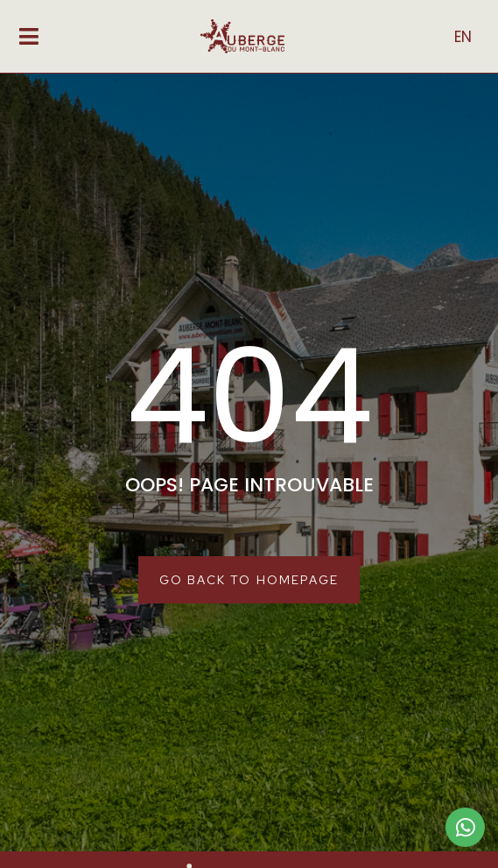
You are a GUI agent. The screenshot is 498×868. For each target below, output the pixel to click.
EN (463, 37)
